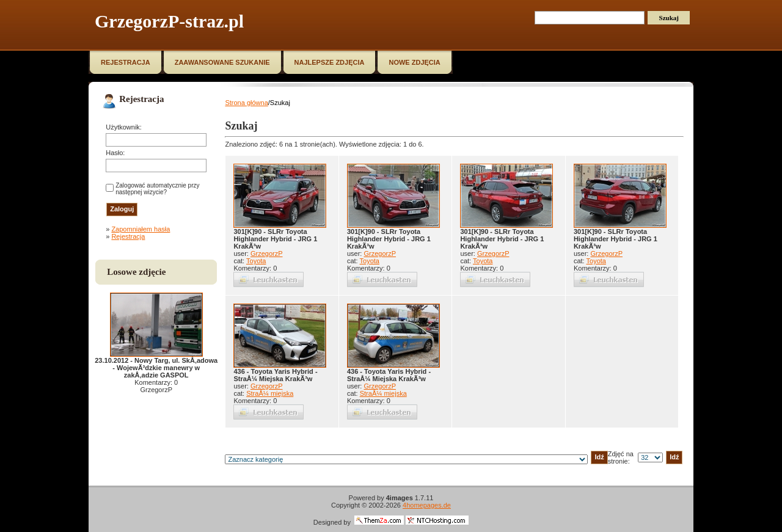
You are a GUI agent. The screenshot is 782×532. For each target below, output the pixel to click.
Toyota (256, 261)
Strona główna (246, 103)
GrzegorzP (267, 253)
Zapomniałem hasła (141, 229)
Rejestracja (128, 236)
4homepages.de (427, 505)
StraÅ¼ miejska (270, 393)
